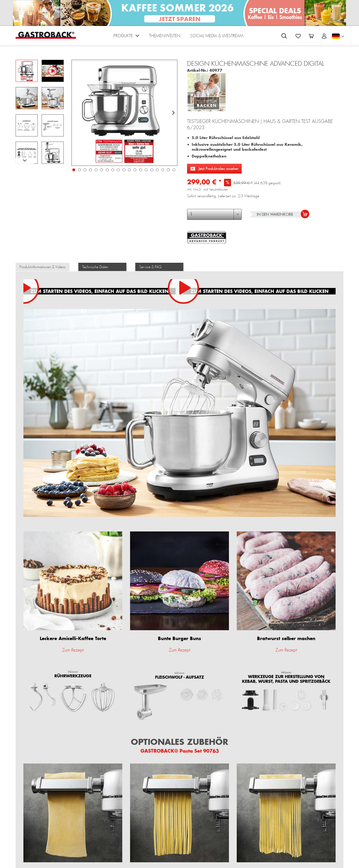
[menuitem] (126, 37)
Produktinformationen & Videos (43, 267)
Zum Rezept (73, 650)
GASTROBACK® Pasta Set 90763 (180, 751)
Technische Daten (95, 267)
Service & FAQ (150, 267)
